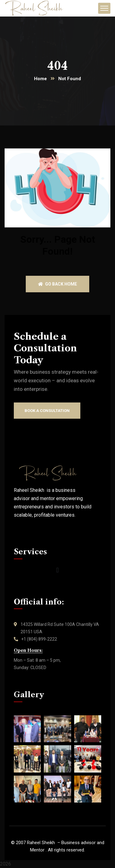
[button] (57, 570)
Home (40, 79)
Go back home (57, 284)
